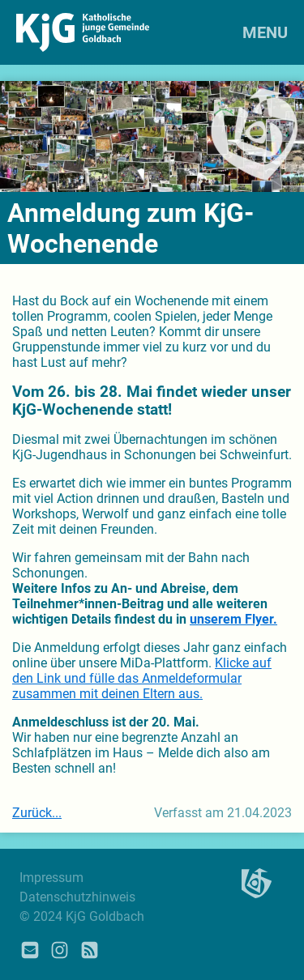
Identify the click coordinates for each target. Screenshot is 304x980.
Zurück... (37, 813)
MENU (265, 32)
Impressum (51, 878)
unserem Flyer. (233, 619)
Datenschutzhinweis (77, 897)
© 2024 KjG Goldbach (82, 916)
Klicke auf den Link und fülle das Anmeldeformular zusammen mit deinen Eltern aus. (142, 678)
